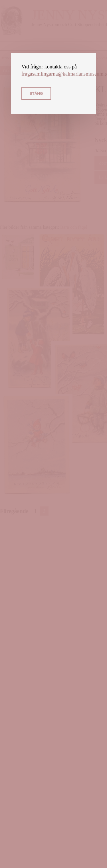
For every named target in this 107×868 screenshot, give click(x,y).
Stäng (36, 93)
